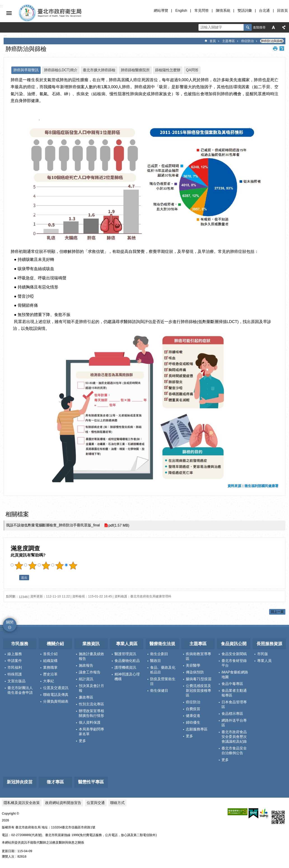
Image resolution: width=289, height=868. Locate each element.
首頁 (213, 41)
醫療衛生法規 (162, 644)
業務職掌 (50, 667)
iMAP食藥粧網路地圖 (235, 675)
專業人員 (264, 661)
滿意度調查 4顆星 (59, 566)
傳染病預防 (195, 672)
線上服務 (15, 654)
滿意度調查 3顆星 (46, 566)
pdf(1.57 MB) (119, 525)
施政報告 (86, 665)
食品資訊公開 (234, 644)
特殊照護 (15, 674)
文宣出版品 (16, 681)
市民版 (263, 654)
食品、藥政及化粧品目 (163, 670)
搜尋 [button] (248, 27)
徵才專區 (55, 782)
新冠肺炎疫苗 (20, 782)
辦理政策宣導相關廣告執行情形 (91, 713)
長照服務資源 (269, 644)
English (181, 11)
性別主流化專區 (91, 704)
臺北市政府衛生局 (63, 13)
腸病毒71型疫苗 (199, 679)
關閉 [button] (9, 13)
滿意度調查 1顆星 (19, 566)
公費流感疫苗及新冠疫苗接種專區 (198, 691)
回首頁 (282, 11)
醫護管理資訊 (125, 654)
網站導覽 (161, 11)
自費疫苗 (193, 709)
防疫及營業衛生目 (163, 681)
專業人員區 (127, 644)
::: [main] (5, 36)
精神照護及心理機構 (127, 677)
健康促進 (193, 716)
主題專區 (228, 41)
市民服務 (20, 644)
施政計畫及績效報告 (91, 656)
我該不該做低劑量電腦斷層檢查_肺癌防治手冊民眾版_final (53, 525)
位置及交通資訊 (56, 688)
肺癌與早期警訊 (26, 70)
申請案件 (15, 661)
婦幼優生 (193, 722)
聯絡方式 (117, 803)
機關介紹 (55, 644)
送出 (15, 578)
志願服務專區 (197, 729)
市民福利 (15, 667)
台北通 (264, 11)
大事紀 (49, 681)
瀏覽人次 (8, 856)
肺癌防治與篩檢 (272, 41)
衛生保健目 (159, 691)
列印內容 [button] (275, 48)
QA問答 (192, 70)
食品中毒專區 (232, 684)
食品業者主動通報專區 (234, 693)
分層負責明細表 (56, 701)
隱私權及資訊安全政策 (22, 803)
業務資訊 (91, 644)
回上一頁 (277, 612)
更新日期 (8, 851)
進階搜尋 (259, 27)
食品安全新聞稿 (234, 654)
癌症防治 (247, 41)
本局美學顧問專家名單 (91, 732)
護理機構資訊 (125, 667)
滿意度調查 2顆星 (32, 566)
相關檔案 (17, 514)
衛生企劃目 (159, 654)
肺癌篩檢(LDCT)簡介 (61, 70)
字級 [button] (273, 27)
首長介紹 (50, 654)
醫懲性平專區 (91, 782)
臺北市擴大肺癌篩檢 (99, 70)
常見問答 (202, 11)
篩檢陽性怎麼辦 (168, 70)
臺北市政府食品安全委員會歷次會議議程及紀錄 (234, 737)
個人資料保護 (90, 722)
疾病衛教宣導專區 (198, 656)
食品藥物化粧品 (127, 661)
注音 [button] (282, 48)
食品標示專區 (232, 714)
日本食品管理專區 (234, 704)
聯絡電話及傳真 (56, 695)
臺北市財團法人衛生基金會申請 (20, 690)
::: (1, 629)
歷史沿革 (50, 674)
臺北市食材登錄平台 (234, 663)
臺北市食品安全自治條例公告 (234, 751)
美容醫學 (193, 665)
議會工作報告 (90, 672)
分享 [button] (284, 27)
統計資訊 (86, 679)
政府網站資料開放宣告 (63, 803)
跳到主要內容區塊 (2, 2)
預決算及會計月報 (91, 688)
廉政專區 (86, 697)
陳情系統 (223, 11)
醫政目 (156, 661)
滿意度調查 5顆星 (73, 566)
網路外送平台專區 (234, 723)
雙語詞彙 (245, 11)
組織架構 (50, 661)
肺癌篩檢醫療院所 (135, 70)
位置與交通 (96, 803)
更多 (82, 741)
